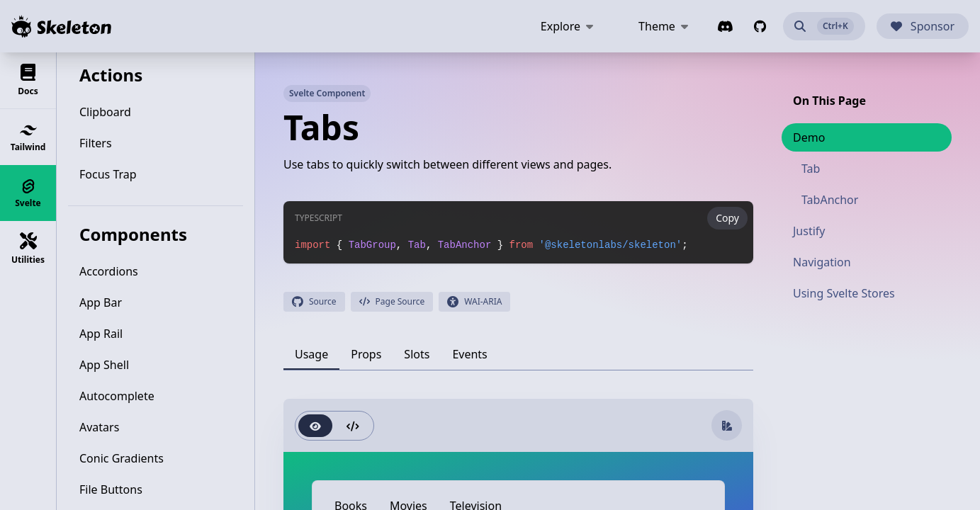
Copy (727, 218)
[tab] (311, 354)
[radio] (315, 426)
